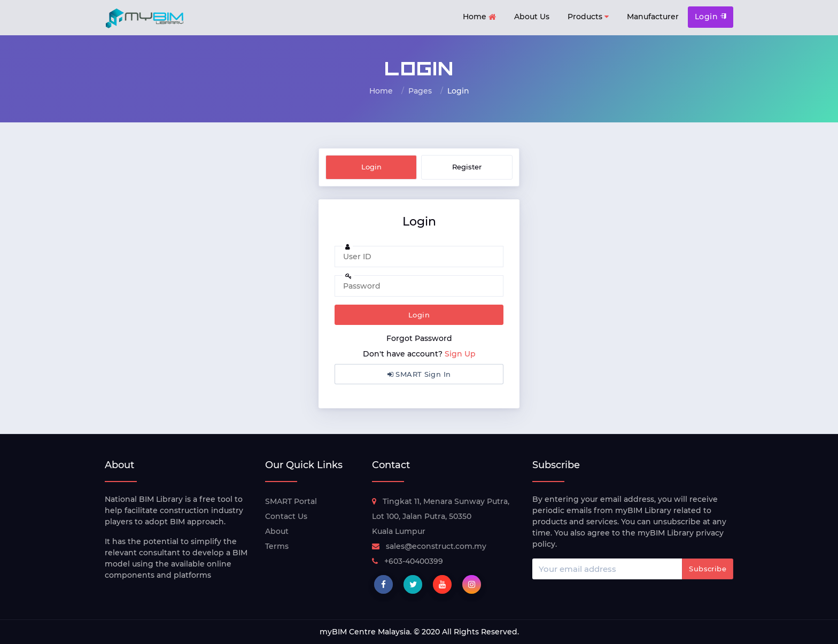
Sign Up (460, 354)
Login (711, 17)
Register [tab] (467, 167)
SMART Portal (291, 501)
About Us (532, 17)
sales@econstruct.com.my (429, 546)
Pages (420, 91)
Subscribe (708, 569)
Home (479, 17)
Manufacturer (653, 17)
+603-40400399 (408, 561)
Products (588, 17)
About (277, 531)
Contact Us (286, 516)
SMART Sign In (419, 374)
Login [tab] (371, 167)
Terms (277, 546)
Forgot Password (419, 338)
